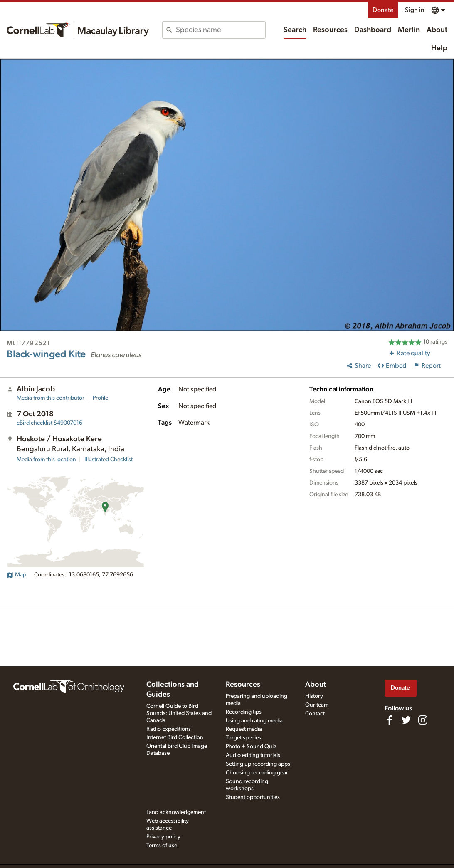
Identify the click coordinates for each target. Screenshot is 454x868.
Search (295, 30)
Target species (243, 738)
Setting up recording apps (258, 764)
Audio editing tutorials (253, 755)
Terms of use (162, 846)
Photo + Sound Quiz (251, 747)
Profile (100, 398)
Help (439, 48)
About (437, 30)
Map (16, 575)
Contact (315, 714)
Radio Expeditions (169, 729)
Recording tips (244, 712)
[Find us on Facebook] (390, 720)
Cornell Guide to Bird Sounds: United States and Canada (179, 713)
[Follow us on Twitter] (406, 720)
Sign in (415, 10)
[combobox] (221, 30)
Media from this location (46, 460)
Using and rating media (254, 721)
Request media (244, 729)
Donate (383, 10)
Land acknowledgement (176, 812)
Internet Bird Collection (175, 737)
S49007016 (49, 423)
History (314, 696)
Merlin (409, 30)
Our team (317, 705)
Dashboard (373, 30)
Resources (330, 30)
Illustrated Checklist (109, 460)
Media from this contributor (51, 398)
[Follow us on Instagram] (423, 720)
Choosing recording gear (257, 773)
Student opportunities (253, 797)
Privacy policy (163, 837)
